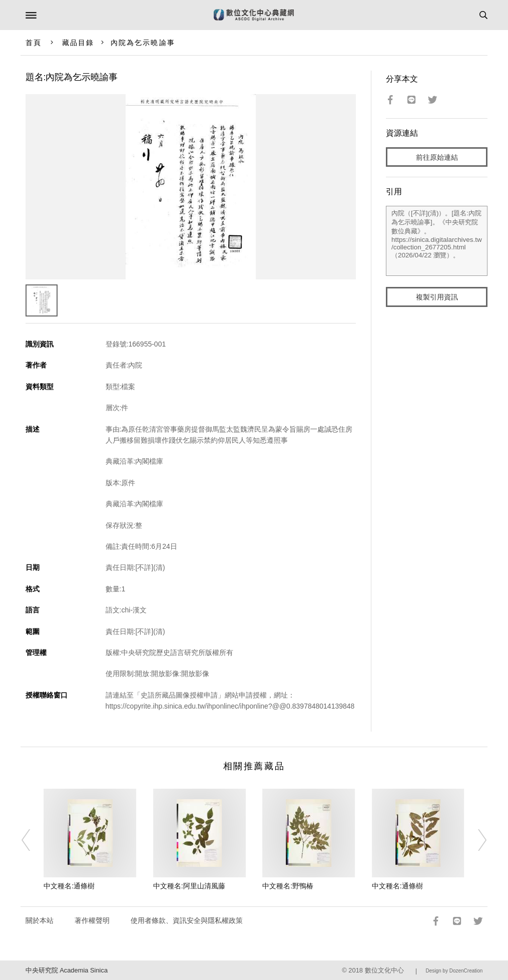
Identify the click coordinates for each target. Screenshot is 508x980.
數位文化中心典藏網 (254, 15)
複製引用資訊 (437, 297)
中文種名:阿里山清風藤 (189, 886)
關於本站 (40, 920)
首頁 (34, 43)
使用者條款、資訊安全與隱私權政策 (187, 920)
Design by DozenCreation (454, 971)
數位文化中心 (384, 970)
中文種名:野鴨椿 (288, 886)
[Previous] (32, 840)
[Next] (476, 840)
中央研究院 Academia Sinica (67, 970)
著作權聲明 (92, 920)
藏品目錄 (78, 43)
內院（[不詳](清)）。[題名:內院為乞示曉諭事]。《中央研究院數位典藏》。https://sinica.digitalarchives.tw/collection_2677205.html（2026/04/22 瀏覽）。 (437, 241)
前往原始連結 (437, 157)
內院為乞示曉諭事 (143, 43)
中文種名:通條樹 (69, 886)
